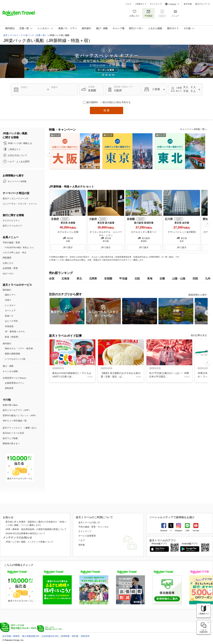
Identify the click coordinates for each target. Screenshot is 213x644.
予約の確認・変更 (11, 243)
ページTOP (7, 502)
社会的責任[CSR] (50, 636)
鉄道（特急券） (12, 337)
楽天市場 (188, 4)
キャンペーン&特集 (17, 181)
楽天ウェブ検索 (10, 438)
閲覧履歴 (7, 258)
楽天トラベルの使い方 (89, 522)
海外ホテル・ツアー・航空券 (19, 348)
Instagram (179, 531)
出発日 (24, 87)
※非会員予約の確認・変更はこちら (19, 247)
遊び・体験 (8, 366)
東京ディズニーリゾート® (15, 199)
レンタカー (10, 305)
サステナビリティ (11, 221)
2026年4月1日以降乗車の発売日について (25, 533)
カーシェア (10, 311)
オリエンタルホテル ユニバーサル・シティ (106, 234)
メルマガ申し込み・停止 (15, 253)
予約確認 (148, 13)
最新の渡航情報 (12, 354)
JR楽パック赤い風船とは (20, 143)
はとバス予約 (11, 321)
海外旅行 (7, 343)
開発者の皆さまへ (11, 443)
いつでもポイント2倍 (15, 359)
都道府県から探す (198, 295)
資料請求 (9, 388)
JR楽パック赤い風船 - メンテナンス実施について (29, 542)
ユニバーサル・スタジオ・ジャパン (20, 204)
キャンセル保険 (10, 371)
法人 (34, 428)
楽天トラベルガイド (12, 226)
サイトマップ (156, 4)
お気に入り (134, 13)
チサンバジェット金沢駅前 (182, 232)
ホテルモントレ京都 (68, 232)
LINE (187, 531)
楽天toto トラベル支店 (13, 433)
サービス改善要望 (87, 536)
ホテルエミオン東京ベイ (144, 232)
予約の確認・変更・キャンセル (94, 527)
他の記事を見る (199, 335)
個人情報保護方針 (31, 636)
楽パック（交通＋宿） (36, 35)
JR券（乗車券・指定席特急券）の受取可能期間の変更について (36, 529)
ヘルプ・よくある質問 (18, 162)
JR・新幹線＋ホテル (15, 331)
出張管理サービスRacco (14, 378)
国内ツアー (10, 295)
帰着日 (54, 87)
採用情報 (65, 636)
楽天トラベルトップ (13, 35)
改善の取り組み (10, 405)
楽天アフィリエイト (12, 428)
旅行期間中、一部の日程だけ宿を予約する (108, 102)
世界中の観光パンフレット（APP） (20, 415)
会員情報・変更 (10, 268)
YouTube (196, 531)
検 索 (106, 110)
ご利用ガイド (140, 4)
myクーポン (8, 274)
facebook (164, 531)
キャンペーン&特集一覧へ (193, 129)
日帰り (8, 300)
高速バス (9, 316)
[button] (188, 61)
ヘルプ (128, 4)
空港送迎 (9, 326)
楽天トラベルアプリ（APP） (17, 410)
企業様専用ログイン (15, 383)
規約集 (82, 545)
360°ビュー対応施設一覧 (15, 421)
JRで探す (68, 247)
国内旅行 (7, 290)
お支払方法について (17, 155)
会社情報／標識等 (11, 636)
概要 (28, 428)
